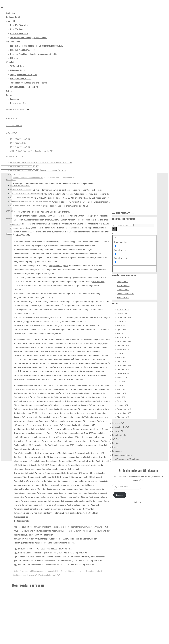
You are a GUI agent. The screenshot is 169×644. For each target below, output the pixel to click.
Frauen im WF (123, 290)
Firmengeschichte (39, 571)
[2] (87, 206)
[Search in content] (115, 254)
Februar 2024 (123, 310)
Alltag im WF (123, 282)
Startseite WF (118, 423)
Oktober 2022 (123, 345)
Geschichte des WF (41, 129)
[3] (52, 405)
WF (59, 575)
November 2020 (124, 413)
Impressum (117, 451)
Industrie (51, 571)
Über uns (116, 447)
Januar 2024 (122, 313)
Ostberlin (64, 571)
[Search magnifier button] (114, 229)
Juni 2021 (121, 385)
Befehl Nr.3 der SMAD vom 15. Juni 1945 (76, 343)
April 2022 (121, 361)
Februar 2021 (123, 401)
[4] (36, 543)
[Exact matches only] (115, 238)
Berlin (16, 571)
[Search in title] (115, 246)
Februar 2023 (123, 337)
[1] (84, 198)
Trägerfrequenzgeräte (59, 266)
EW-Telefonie (99, 282)
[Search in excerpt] (115, 262)
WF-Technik (117, 439)
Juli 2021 (121, 381)
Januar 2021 (122, 405)
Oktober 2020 (123, 417)
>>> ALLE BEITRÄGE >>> (123, 213)
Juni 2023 (121, 321)
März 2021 (122, 397)
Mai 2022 (121, 357)
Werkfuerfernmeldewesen (23, 575)
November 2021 (124, 365)
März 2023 (122, 333)
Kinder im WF (123, 298)
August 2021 (123, 377)
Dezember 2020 (124, 409)
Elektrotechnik (25, 571)
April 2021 (121, 393)
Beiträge (116, 443)
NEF (58, 571)
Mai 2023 (121, 325)
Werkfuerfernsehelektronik (45, 575)
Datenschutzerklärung (122, 455)
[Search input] (123, 225)
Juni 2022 (121, 353)
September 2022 (124, 349)
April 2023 (121, 329)
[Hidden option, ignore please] (115, 268)
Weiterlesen (138, 502)
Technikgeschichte (93, 571)
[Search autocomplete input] (144, 225)
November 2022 (124, 341)
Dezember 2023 (124, 317)
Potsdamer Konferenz (76, 371)
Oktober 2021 (123, 369)
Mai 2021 (121, 389)
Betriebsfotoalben (120, 435)
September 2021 (124, 373)
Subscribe (120, 495)
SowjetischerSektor (77, 571)
